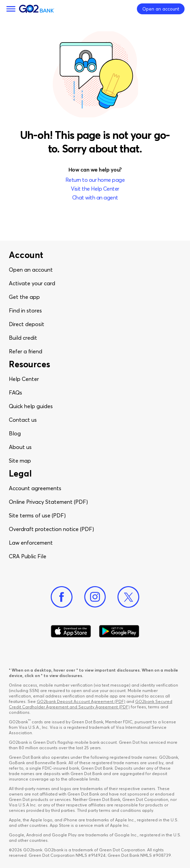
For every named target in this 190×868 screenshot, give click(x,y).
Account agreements (35, 488)
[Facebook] (62, 597)
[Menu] (11, 9)
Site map (20, 461)
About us (20, 447)
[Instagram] (95, 597)
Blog (15, 433)
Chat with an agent (95, 197)
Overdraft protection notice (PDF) (51, 529)
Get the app (24, 297)
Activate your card (32, 283)
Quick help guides (31, 406)
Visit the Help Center (95, 189)
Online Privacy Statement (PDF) (48, 502)
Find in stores (25, 310)
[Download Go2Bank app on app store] (71, 631)
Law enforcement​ (31, 543)
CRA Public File (28, 556)
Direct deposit (27, 324)
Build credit (23, 338)
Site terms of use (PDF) (37, 515)
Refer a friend (26, 351)
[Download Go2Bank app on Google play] (119, 631)
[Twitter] (128, 597)
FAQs (15, 392)
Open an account (31, 270)
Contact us (23, 420)
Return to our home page (95, 180)
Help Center (24, 379)
